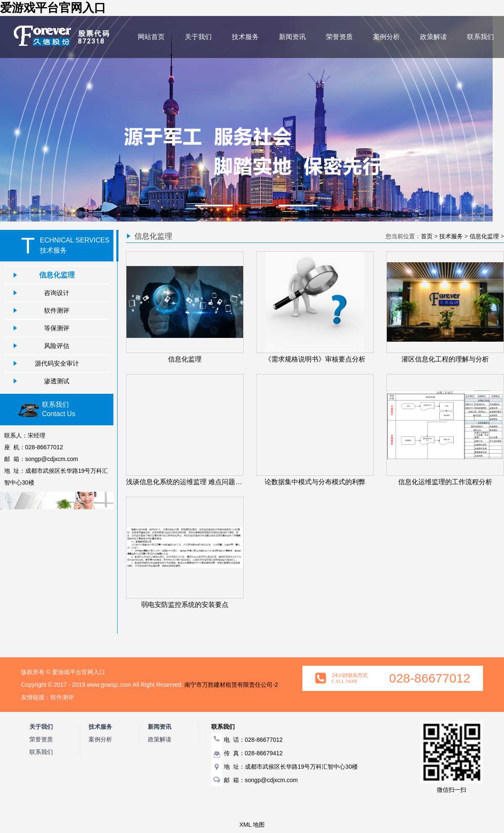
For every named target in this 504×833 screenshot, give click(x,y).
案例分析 (386, 37)
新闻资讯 (292, 37)
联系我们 (480, 37)
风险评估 (57, 346)
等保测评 (57, 328)
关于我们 (198, 37)
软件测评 (57, 310)
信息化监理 (57, 275)
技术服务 (245, 37)
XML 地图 (252, 825)
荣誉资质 (339, 37)
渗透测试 (57, 381)
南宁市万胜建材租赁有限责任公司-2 (231, 685)
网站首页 (151, 37)
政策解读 (433, 37)
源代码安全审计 (57, 363)
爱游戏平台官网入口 (53, 8)
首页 (427, 236)
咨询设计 (57, 293)
